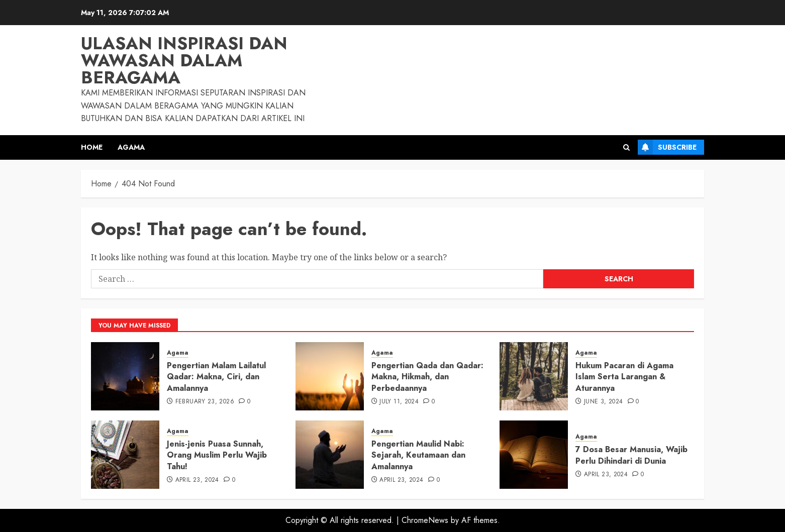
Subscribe (667, 147)
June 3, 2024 (603, 402)
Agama (131, 147)
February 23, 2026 (205, 402)
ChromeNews (425, 520)
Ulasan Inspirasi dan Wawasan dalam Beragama (184, 61)
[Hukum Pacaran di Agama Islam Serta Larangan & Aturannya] (534, 376)
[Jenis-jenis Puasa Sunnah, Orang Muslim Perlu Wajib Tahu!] (125, 455)
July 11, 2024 (399, 402)
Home (92, 147)
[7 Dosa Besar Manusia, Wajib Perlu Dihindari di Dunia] (534, 455)
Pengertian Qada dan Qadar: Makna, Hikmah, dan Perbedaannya (427, 377)
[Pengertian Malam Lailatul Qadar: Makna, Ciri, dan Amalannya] (125, 376)
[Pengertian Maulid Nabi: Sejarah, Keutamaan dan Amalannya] (330, 455)
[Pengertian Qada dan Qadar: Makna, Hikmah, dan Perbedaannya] (330, 376)
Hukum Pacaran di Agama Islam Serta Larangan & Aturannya (624, 377)
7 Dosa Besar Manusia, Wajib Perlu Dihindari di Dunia (631, 455)
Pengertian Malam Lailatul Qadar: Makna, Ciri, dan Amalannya (216, 377)
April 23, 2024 (197, 480)
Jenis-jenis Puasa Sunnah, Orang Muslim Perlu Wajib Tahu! (217, 455)
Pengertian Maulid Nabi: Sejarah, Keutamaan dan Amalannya (418, 455)
